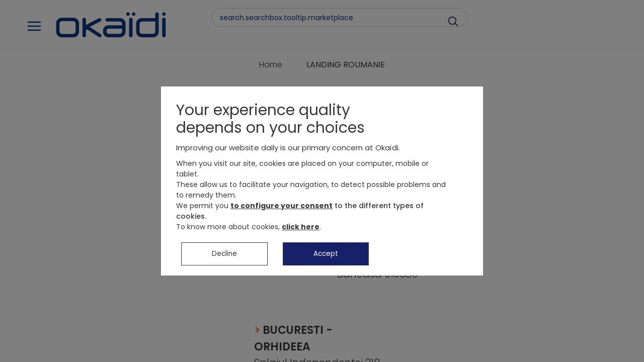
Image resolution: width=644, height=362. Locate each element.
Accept (326, 259)
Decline (224, 259)
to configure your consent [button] (281, 211)
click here (301, 232)
